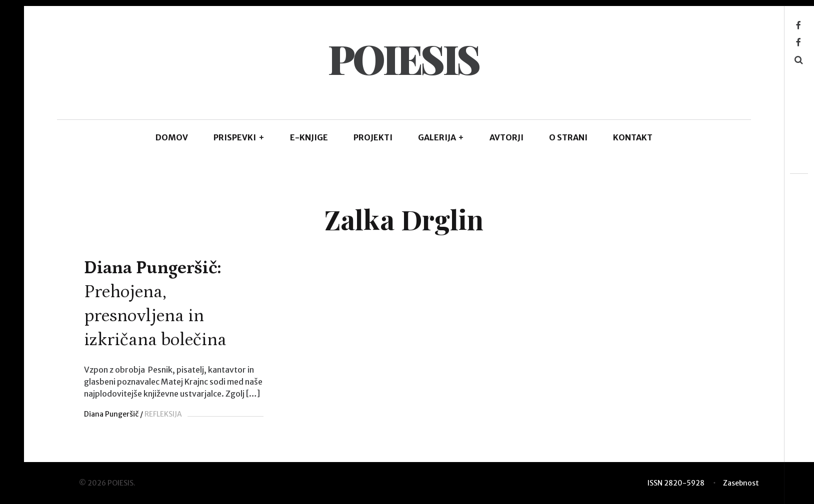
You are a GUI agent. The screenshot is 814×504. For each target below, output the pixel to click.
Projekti (373, 137)
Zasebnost (741, 483)
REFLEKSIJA (163, 414)
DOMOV (172, 137)
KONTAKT (633, 137)
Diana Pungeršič (111, 414)
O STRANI (568, 137)
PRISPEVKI (239, 137)
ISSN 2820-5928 (676, 483)
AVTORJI (506, 137)
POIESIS (403, 58)
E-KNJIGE (309, 137)
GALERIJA (441, 137)
